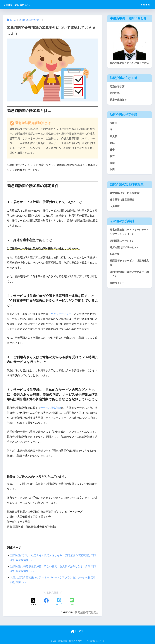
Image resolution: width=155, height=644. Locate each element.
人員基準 (115, 213)
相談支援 (115, 262)
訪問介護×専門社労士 (87, 612)
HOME (77, 631)
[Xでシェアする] (33, 602)
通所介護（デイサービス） (125, 255)
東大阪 (114, 142)
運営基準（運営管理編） (124, 206)
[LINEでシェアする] (72, 602)
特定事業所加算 (119, 105)
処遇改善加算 (118, 91)
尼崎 (112, 149)
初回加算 (115, 98)
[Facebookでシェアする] (46, 602)
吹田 (112, 176)
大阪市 (114, 128)
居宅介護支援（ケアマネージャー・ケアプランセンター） (128, 239)
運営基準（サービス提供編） (127, 200)
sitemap (146, 5)
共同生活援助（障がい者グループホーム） (129, 282)
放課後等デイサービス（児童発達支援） (129, 271)
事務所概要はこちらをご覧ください (129, 65)
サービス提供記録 (51, 408)
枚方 (112, 162)
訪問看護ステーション (123, 248)
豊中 (112, 156)
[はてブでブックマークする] (59, 602)
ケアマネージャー (61, 314)
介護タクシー (118, 291)
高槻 (112, 169)
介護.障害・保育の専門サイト (28, 5)
